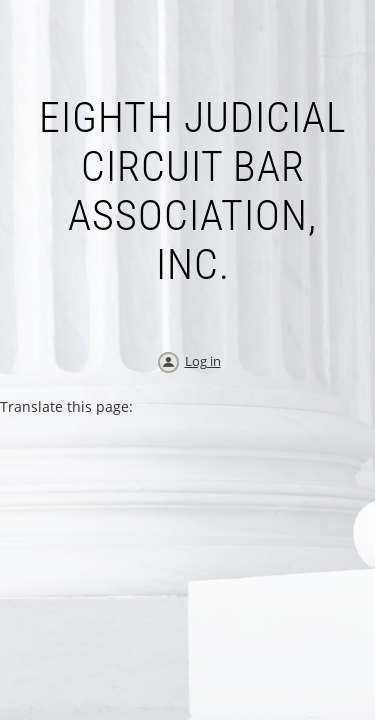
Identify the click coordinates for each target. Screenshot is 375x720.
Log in (203, 361)
